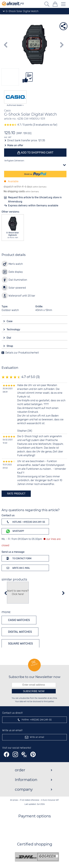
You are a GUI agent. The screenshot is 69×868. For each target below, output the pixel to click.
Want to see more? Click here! (18, 593)
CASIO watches (19, 620)
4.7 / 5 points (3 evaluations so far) (31, 125)
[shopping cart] (55, 5)
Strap (10, 346)
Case (10, 321)
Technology (14, 329)
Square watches (20, 644)
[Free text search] (47, 5)
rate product (16, 494)
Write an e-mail (18, 568)
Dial (9, 338)
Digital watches (20, 632)
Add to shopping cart (37, 153)
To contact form (18, 558)
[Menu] (63, 5)
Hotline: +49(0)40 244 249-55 (25, 522)
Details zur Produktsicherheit (22, 353)
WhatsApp (15, 531)
